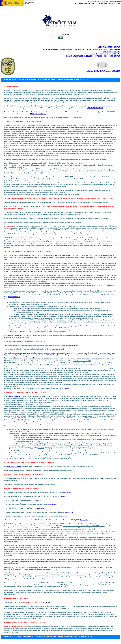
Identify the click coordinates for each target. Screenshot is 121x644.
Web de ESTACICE (25, 308)
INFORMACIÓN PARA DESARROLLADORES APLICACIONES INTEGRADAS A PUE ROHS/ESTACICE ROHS (81, 49)
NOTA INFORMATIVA (14, 396)
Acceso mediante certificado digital (60, 35)
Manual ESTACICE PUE (111, 52)
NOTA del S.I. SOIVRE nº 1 (53, 102)
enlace (48, 602)
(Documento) (73, 345)
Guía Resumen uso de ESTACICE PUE (106, 54)
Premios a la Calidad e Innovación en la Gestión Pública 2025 (32, 271)
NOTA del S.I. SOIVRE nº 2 (38, 114)
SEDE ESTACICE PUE (14, 297)
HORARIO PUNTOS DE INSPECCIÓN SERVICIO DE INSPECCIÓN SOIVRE (93, 56)
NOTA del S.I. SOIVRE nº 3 (95, 108)
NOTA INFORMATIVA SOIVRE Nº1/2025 (63, 256)
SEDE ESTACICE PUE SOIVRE (109, 47)
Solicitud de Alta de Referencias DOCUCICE (103, 71)
